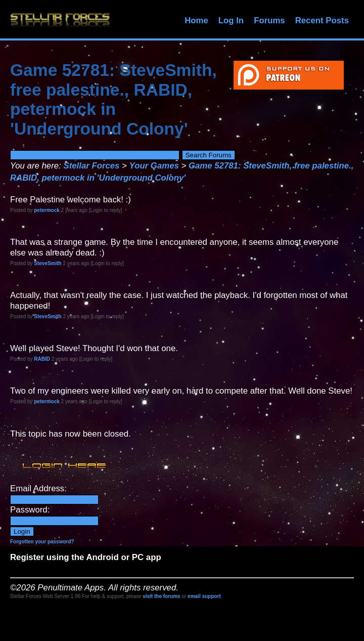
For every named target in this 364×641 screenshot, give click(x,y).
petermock (47, 210)
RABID (42, 359)
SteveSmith (48, 263)
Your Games (154, 166)
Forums (269, 20)
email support (204, 596)
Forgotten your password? (42, 542)
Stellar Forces (91, 166)
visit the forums (161, 596)
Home (196, 20)
